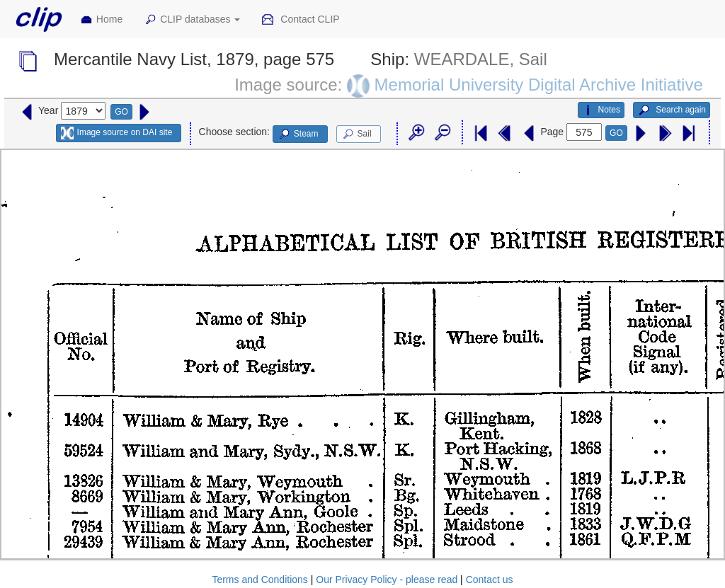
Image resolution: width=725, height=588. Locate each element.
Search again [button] (672, 110)
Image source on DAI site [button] (116, 133)
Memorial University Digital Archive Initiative (539, 85)
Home (101, 20)
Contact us (490, 580)
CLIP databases (192, 20)
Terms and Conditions (259, 580)
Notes (601, 110)
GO (121, 112)
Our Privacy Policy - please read (387, 580)
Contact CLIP (300, 20)
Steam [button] (298, 134)
